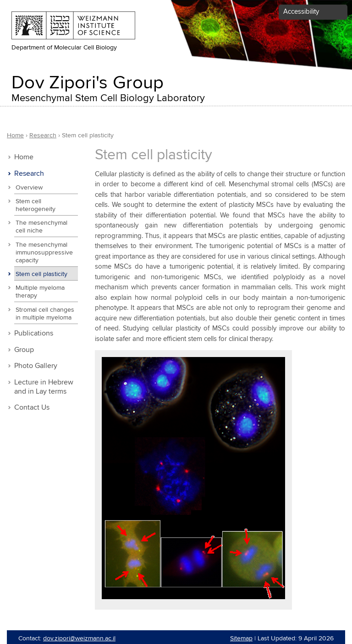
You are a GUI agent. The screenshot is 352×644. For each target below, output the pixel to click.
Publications (34, 333)
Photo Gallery (36, 366)
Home (24, 157)
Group (24, 350)
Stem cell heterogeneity (36, 205)
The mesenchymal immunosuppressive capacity (44, 253)
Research (29, 174)
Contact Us (32, 408)
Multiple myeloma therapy (40, 292)
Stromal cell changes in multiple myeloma (45, 314)
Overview (29, 188)
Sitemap (241, 639)
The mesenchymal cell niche (41, 227)
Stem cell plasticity (41, 274)
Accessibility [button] (301, 12)
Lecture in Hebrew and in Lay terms (44, 387)
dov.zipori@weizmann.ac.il (79, 639)
